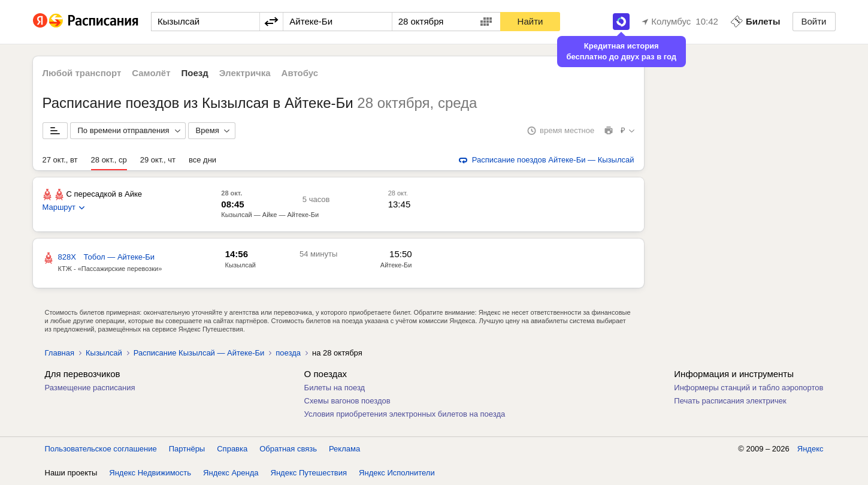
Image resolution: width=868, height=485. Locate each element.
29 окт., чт (158, 160)
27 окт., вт (60, 160)
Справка (232, 449)
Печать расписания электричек (730, 401)
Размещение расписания (90, 388)
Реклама (344, 449)
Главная (60, 353)
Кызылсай (104, 353)
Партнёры (187, 449)
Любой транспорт (82, 73)
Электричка (245, 73)
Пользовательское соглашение (101, 449)
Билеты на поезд (335, 388)
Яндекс (810, 449)
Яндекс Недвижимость (150, 473)
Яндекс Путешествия (309, 473)
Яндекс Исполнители (397, 473)
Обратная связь (288, 449)
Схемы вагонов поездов (347, 401)
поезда (288, 353)
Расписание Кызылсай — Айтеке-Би (199, 353)
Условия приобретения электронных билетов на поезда (405, 414)
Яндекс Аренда (231, 473)
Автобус (300, 73)
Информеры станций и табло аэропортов (748, 388)
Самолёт (151, 73)
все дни (202, 160)
